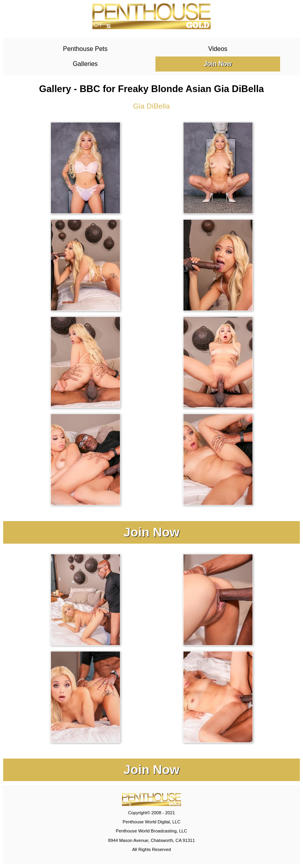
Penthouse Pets (85, 49)
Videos (218, 49)
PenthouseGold (151, 16)
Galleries (85, 64)
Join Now (218, 64)
